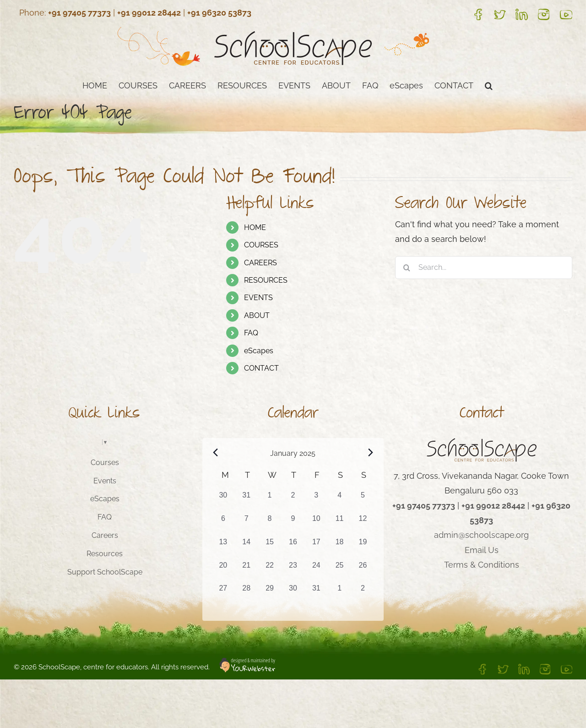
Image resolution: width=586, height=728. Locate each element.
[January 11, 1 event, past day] (339, 525)
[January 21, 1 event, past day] (247, 572)
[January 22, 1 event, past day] (270, 572)
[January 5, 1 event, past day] (363, 501)
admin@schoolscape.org (481, 535)
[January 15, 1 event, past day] (270, 548)
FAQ (251, 333)
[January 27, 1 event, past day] (223, 594)
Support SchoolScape (105, 572)
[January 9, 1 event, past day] (293, 525)
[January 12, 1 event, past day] (363, 525)
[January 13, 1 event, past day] (223, 548)
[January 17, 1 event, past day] (316, 548)
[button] (489, 85)
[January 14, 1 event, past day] (247, 548)
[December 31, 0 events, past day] (247, 501)
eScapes (259, 351)
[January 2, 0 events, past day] (293, 501)
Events (105, 481)
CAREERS (260, 263)
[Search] (407, 268)
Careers (105, 535)
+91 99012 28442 (149, 13)
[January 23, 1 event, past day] (293, 572)
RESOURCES (266, 280)
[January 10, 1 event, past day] (316, 525)
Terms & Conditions (482, 565)
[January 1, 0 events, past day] (270, 501)
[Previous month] (216, 453)
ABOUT (257, 315)
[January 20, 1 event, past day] (223, 572)
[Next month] (370, 453)
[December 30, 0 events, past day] (223, 501)
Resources (105, 554)
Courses (105, 463)
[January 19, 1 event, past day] (363, 548)
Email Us (482, 550)
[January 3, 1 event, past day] (316, 501)
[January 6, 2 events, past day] (223, 525)
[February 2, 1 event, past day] (363, 594)
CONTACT (261, 368)
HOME (255, 227)
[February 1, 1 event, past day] (339, 594)
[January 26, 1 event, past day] (363, 572)
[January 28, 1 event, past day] (247, 594)
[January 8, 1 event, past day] (270, 525)
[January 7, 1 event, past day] (247, 525)
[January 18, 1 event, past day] (339, 548)
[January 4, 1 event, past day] (339, 501)
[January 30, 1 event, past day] (293, 594)
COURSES (261, 245)
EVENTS (258, 298)
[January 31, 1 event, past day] (316, 594)
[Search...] (484, 268)
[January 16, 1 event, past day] (293, 548)
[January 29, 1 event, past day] (270, 594)
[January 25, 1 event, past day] (339, 572)
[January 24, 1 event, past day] (316, 572)
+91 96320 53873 (219, 13)
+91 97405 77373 (79, 13)
